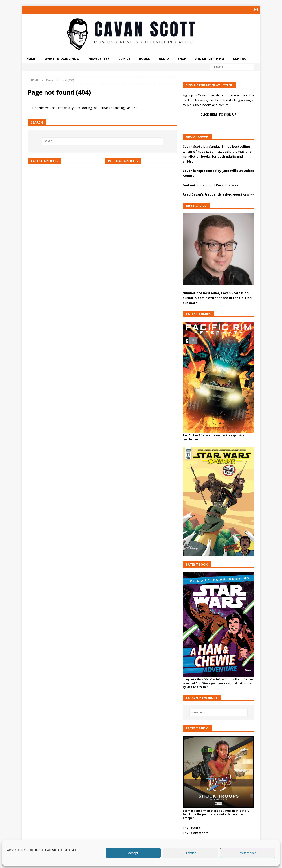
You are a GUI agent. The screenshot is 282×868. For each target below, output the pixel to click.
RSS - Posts (191, 828)
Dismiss (190, 853)
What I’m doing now (62, 58)
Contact (241, 58)
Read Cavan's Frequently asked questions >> (218, 194)
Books (145, 58)
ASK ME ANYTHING (210, 58)
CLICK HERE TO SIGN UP (218, 114)
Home (31, 58)
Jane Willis (230, 170)
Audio (164, 58)
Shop (182, 58)
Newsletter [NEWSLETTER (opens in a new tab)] (99, 58)
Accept (133, 853)
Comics (124, 58)
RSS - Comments (196, 833)
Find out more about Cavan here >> (211, 185)
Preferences (248, 853)
